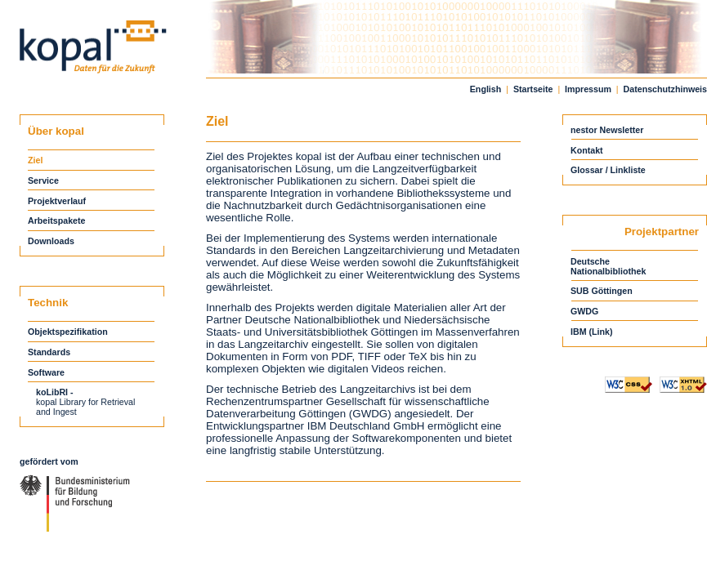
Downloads (51, 241)
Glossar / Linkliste (608, 170)
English (486, 89)
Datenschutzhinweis (665, 89)
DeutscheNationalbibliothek (608, 266)
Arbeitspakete (56, 220)
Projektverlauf (57, 201)
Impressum (588, 89)
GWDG (584, 311)
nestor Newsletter (607, 130)
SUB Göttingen (602, 291)
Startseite (533, 89)
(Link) (601, 332)
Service (43, 180)
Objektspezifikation (68, 332)
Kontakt (587, 150)
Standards (49, 352)
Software (46, 372)
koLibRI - (55, 392)
